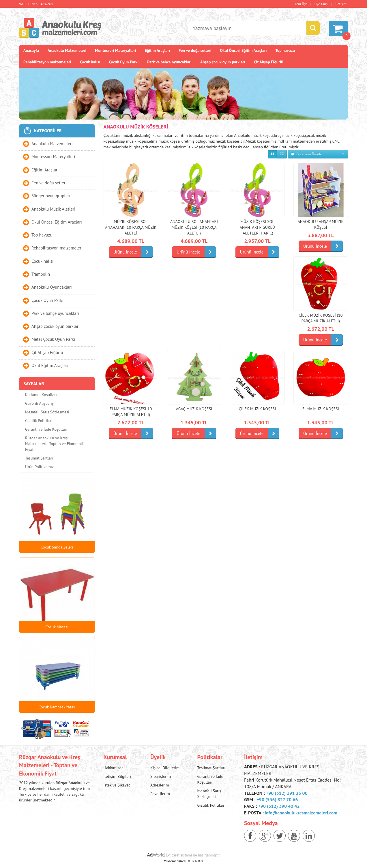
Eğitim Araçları (158, 50)
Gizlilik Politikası (39, 421)
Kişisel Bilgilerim (165, 768)
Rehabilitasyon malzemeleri (47, 62)
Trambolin (41, 274)
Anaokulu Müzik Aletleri (53, 209)
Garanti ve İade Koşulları (46, 429)
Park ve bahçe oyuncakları (169, 62)
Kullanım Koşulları (41, 395)
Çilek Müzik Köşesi (258, 409)
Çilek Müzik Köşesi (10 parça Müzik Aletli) (321, 318)
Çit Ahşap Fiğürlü (269, 62)
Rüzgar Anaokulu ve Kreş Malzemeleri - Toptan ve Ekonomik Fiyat (54, 444)
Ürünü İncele (133, 252)
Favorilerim (160, 794)
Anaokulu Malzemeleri (67, 50)
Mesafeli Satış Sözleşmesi (47, 412)
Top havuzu (285, 50)
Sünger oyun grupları (51, 196)
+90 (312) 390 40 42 (279, 806)
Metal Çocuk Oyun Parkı (53, 339)
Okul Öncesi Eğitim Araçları (243, 50)
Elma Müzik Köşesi (321, 409)
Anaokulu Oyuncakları (52, 287)
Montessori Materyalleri (115, 50)
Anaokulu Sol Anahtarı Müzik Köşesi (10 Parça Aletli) (194, 227)
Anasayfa (31, 50)
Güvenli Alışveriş (39, 403)
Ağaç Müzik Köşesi (194, 409)
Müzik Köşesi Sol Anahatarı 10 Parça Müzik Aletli (131, 227)
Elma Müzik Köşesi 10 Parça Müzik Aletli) (131, 412)
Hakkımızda (114, 768)
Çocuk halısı (90, 62)
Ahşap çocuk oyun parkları (223, 62)
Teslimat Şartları (39, 458)
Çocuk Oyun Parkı (124, 62)
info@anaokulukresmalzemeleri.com (301, 813)
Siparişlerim (161, 776)
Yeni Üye (301, 4)
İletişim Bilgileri (117, 776)
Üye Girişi (322, 4)
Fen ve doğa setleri (195, 50)
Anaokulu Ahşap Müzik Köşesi (321, 224)
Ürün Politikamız (39, 467)
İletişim (341, 4)
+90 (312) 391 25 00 (287, 793)
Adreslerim (160, 785)
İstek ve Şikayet (117, 785)
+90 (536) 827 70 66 (277, 799)
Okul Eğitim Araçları (50, 365)
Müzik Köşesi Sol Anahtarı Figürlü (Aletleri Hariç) (257, 227)
